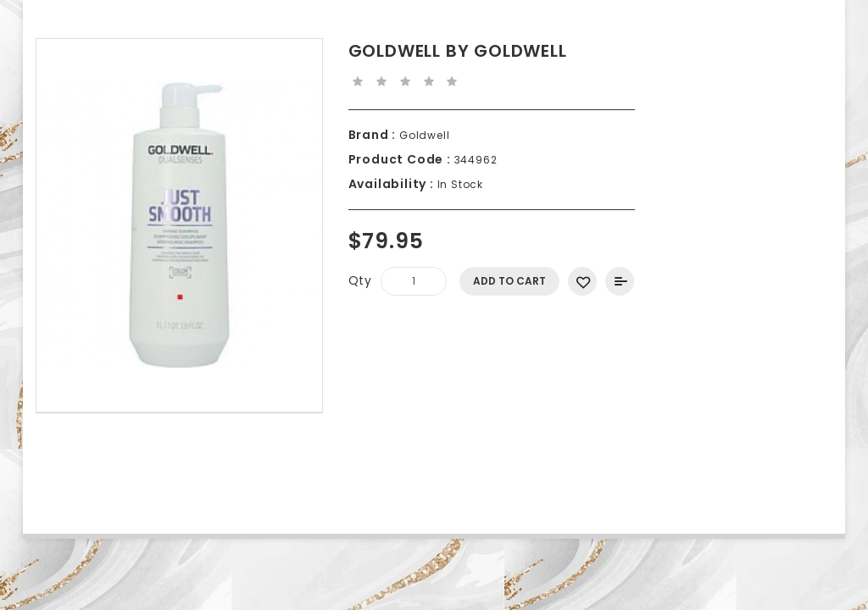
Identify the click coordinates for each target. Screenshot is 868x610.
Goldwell (423, 135)
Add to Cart (509, 281)
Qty (360, 280)
